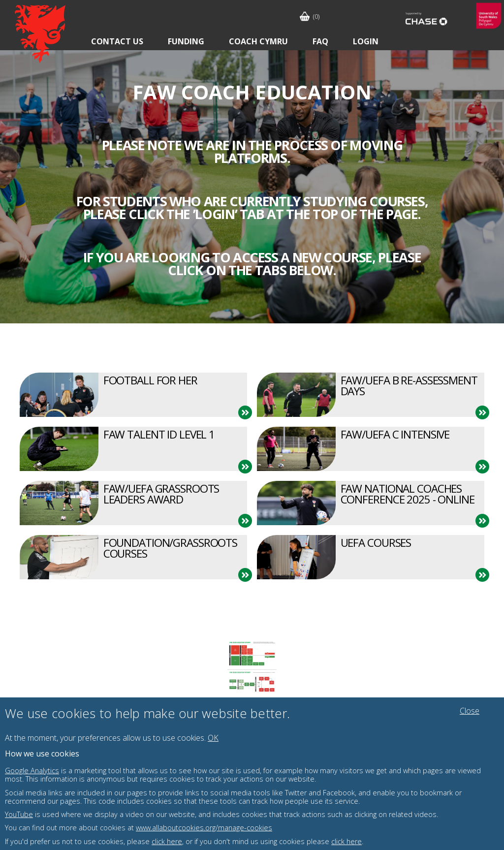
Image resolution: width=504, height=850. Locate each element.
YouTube (19, 814)
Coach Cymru (258, 41)
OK (213, 738)
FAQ (320, 41)
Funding (186, 41)
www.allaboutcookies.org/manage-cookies (204, 828)
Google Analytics (32, 771)
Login (366, 41)
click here (167, 841)
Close (470, 711)
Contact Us (117, 41)
